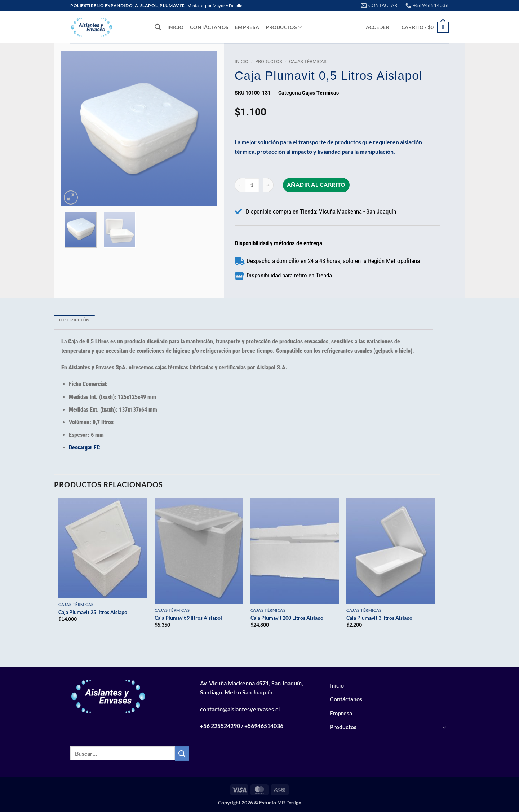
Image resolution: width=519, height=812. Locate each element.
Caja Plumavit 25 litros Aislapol (94, 612)
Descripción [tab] (74, 320)
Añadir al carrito (316, 185)
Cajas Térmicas (308, 62)
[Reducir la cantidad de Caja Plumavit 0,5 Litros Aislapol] (239, 185)
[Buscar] (158, 27)
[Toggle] (444, 727)
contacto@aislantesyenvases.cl (240, 709)
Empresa (247, 27)
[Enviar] (182, 753)
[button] (378, 27)
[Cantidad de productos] (252, 185)
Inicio (175, 27)
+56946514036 (264, 726)
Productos (284, 27)
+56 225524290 (220, 726)
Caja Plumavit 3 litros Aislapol (380, 618)
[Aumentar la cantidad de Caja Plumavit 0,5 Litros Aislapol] (268, 185)
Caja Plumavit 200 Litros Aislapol (288, 618)
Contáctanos (209, 27)
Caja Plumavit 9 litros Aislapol (188, 618)
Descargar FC (84, 447)
